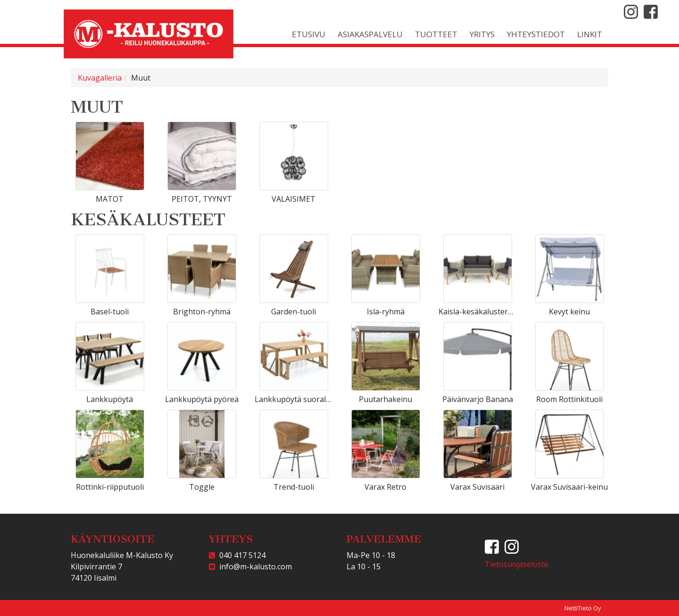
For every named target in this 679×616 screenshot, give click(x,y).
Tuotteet (436, 34)
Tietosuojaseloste (517, 564)
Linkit (590, 34)
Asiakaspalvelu (370, 34)
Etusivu (309, 34)
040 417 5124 (240, 555)
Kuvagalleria (100, 78)
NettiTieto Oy (583, 608)
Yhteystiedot (536, 34)
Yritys (482, 34)
